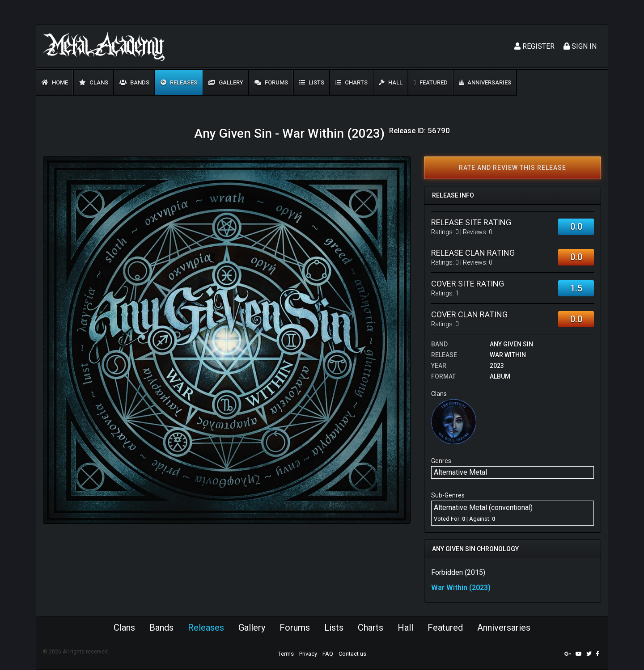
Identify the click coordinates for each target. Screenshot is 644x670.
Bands (134, 82)
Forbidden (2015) (458, 572)
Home (55, 82)
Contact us (352, 654)
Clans (94, 82)
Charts (352, 82)
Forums (271, 82)
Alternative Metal (460, 472)
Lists (312, 82)
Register (534, 46)
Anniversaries (485, 82)
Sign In (580, 46)
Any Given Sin (511, 344)
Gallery (226, 82)
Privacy (308, 654)
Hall (391, 82)
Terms (286, 654)
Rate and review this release (513, 168)
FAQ (328, 654)
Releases (179, 82)
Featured (431, 82)
